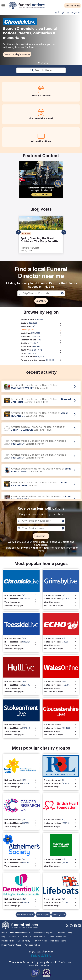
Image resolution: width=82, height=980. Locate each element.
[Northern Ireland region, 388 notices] (43, 340)
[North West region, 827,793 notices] (43, 336)
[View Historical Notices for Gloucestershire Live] (62, 728)
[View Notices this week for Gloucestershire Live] (62, 725)
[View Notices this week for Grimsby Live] (62, 595)
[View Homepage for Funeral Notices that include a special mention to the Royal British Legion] (62, 787)
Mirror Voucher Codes (11, 945)
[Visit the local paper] (62, 649)
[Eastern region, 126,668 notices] (43, 323)
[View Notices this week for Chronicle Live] (22, 595)
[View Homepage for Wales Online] (62, 688)
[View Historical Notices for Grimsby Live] (62, 599)
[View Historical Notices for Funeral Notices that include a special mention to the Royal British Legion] (62, 783)
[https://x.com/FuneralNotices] (67, 926)
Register (74, 12)
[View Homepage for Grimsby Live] (62, 602)
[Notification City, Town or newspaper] (41, 521)
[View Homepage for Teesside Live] (22, 645)
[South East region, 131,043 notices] (43, 347)
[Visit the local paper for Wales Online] (62, 692)
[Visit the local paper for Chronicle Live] (22, 606)
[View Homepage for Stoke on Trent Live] (22, 731)
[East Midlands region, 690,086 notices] (43, 320)
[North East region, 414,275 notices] (43, 333)
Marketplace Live (58, 941)
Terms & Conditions (57, 937)
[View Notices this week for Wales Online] (62, 682)
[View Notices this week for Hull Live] (22, 682)
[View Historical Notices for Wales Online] (62, 685)
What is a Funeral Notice (34, 937)
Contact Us (14, 937)
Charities (61, 933)
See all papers (43, 914)
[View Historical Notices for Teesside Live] (22, 642)
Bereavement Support (44, 933)
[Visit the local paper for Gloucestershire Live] (62, 735)
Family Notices (40, 941)
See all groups (59, 914)
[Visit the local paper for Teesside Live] (22, 649)
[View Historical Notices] (62, 642)
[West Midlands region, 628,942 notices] (43, 357)
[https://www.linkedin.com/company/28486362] (79, 926)
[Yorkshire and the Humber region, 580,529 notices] (43, 360)
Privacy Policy (8, 941)
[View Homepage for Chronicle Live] (22, 602)
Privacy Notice (30, 548)
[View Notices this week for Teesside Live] (22, 638)
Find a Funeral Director (20, 933)
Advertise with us (32, 945)
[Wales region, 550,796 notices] (43, 353)
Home (4, 933)
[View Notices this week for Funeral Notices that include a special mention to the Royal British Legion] (62, 780)
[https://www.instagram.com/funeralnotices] (71, 926)
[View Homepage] (62, 645)
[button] (73, 6)
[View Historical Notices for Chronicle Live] (22, 599)
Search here (41, 70)
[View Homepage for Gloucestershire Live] (62, 731)
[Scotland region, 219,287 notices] (43, 343)
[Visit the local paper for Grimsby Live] (62, 606)
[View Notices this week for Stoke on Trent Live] (22, 725)
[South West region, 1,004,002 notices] (43, 350)
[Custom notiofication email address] (41, 528)
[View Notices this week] (62, 638)
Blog (3, 937)
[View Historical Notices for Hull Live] (22, 685)
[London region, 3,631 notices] (43, 330)
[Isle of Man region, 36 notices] (43, 326)
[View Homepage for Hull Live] (22, 688)
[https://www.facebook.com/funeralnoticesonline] (75, 926)
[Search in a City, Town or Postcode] (41, 293)
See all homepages (25, 914)
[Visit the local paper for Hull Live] (22, 692)
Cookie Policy (24, 941)
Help (70, 933)
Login (60, 12)
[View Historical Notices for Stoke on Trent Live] (22, 728)
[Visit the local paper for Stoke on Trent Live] (22, 735)
